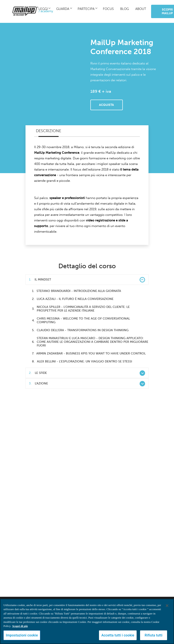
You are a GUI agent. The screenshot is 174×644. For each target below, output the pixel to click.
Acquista (106, 105)
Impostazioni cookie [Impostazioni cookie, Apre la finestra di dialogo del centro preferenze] (22, 635)
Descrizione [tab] (49, 131)
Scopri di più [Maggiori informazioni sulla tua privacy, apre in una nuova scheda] (20, 626)
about (141, 9)
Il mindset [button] (87, 280)
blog (125, 9)
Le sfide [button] (87, 373)
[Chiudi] (167, 606)
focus (108, 9)
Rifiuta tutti (153, 635)
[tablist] (87, 131)
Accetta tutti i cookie (118, 635)
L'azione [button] (87, 384)
